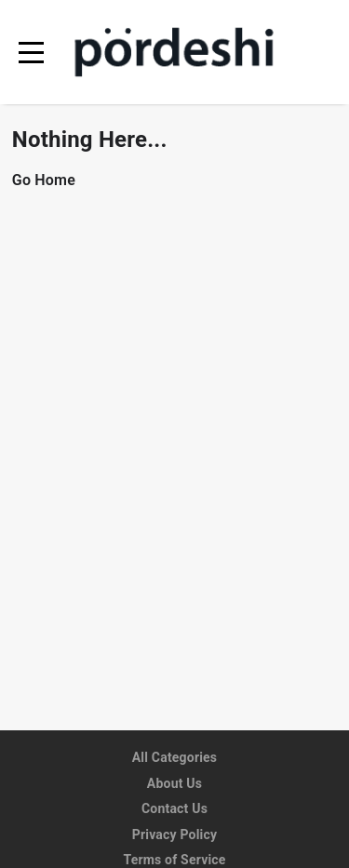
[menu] (31, 53)
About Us (174, 783)
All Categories (175, 757)
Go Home (44, 180)
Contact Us (174, 808)
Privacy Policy (175, 835)
